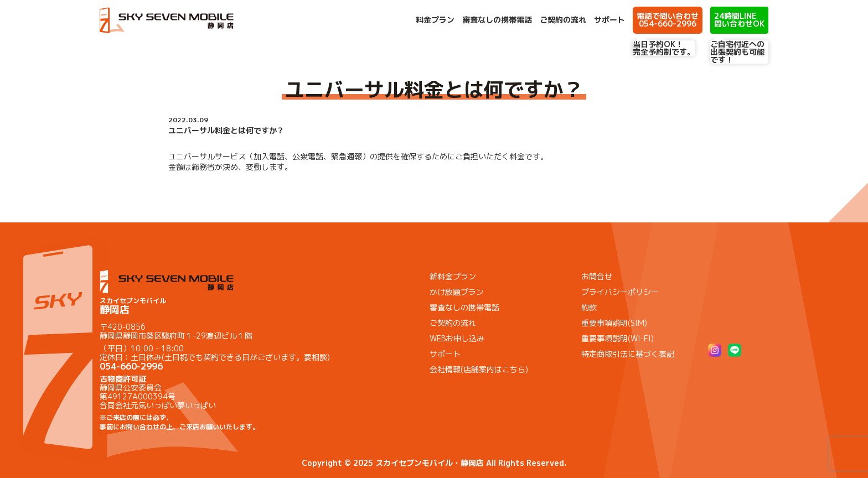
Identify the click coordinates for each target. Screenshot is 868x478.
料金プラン (435, 20)
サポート (609, 20)
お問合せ (597, 276)
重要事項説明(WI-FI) (618, 338)
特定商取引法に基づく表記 (628, 354)
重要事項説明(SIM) (614, 323)
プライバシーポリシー (620, 292)
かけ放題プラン (457, 292)
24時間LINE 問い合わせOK (739, 20)
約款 (589, 307)
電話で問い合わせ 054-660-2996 (668, 20)
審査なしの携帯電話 (497, 20)
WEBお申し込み (457, 338)
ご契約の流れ (563, 20)
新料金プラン (453, 276)
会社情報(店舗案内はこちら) (479, 369)
